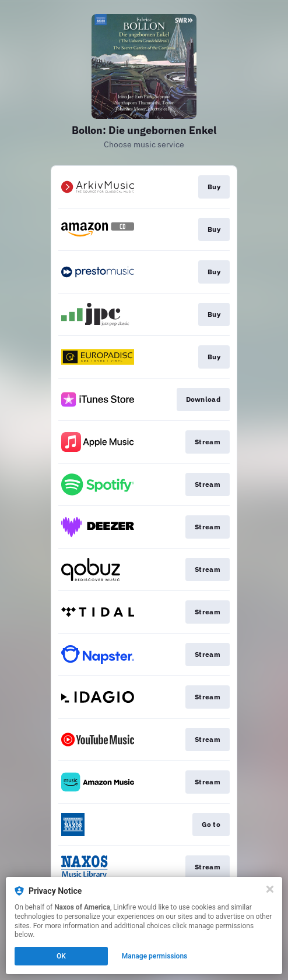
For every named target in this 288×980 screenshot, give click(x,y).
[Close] (270, 889)
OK (61, 956)
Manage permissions (155, 956)
